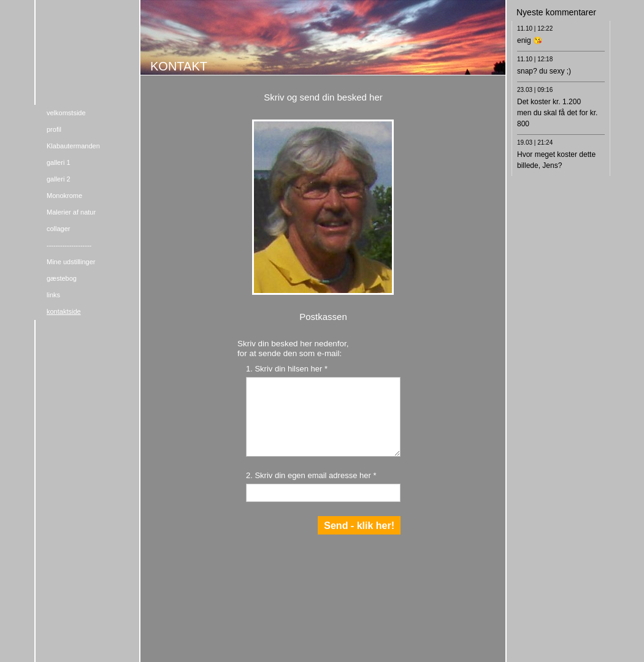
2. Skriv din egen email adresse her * (311, 475)
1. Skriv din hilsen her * (287, 369)
